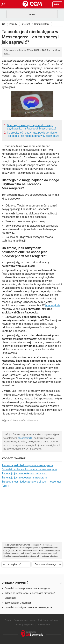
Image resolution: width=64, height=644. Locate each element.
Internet (26, 24)
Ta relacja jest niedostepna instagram (24, 478)
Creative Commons (52, 550)
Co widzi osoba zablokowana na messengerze (30, 469)
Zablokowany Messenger (18, 603)
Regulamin (29, 625)
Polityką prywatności (48, 620)
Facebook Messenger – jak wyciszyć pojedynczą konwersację (46, 565)
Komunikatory (42, 24)
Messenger (10, 598)
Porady (13, 24)
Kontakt (17, 625)
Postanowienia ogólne (25, 620)
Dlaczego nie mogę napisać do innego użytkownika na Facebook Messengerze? (32, 127)
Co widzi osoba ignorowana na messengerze (28, 607)
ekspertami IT (25, 438)
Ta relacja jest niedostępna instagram (24, 473)
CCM (5, 550)
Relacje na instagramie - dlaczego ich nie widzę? (30, 593)
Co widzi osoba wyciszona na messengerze (27, 588)
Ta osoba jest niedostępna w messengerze (27, 465)
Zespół (8, 620)
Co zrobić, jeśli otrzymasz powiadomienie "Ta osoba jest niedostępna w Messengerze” (34, 134)
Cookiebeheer (44, 625)
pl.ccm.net (13, 550)
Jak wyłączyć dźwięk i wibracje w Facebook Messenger (17, 565)
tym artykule (53, 305)
